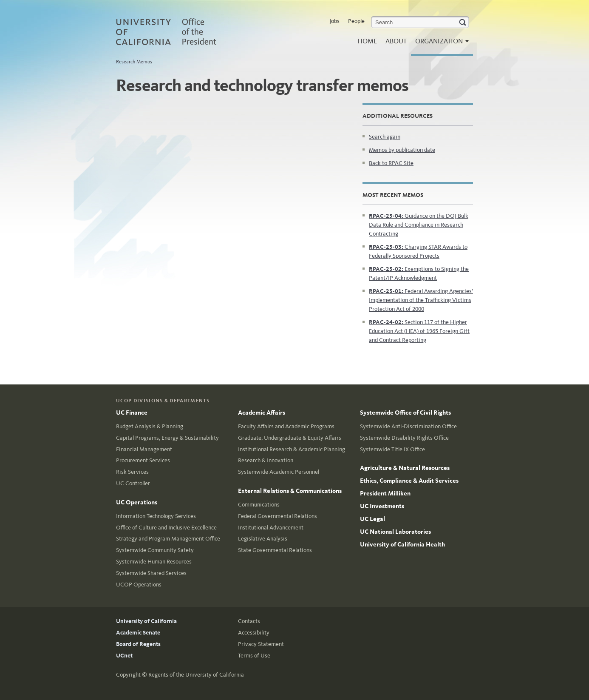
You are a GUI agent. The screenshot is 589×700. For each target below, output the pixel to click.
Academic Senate (138, 633)
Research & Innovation (266, 460)
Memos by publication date (402, 150)
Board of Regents (138, 644)
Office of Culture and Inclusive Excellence (166, 528)
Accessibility (254, 633)
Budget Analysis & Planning (150, 426)
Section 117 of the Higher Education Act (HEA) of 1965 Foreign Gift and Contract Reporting (419, 331)
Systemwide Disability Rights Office (404, 438)
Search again (385, 137)
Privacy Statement (261, 644)
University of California (146, 621)
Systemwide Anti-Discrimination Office (408, 426)
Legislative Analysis (263, 539)
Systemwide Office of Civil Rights (405, 413)
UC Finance (132, 413)
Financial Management (144, 449)
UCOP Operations (139, 585)
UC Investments (382, 506)
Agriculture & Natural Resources (405, 468)
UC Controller (133, 483)
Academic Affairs (262, 413)
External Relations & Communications (290, 491)
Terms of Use (254, 656)
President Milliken (385, 493)
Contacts (249, 621)
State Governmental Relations (275, 550)
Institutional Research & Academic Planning (292, 449)
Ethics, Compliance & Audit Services (409, 481)
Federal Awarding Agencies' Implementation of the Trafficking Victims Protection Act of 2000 (421, 300)
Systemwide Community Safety (155, 550)
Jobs (334, 21)
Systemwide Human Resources (154, 562)
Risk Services (132, 472)
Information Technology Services (156, 516)
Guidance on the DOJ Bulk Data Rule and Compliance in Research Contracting (419, 225)
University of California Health (402, 544)
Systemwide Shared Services (151, 573)
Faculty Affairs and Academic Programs (286, 426)
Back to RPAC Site (391, 163)
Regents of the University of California (196, 675)
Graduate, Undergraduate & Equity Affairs (290, 438)
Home (367, 41)
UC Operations (137, 502)
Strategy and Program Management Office (168, 539)
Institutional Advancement (271, 528)
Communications (259, 505)
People (356, 21)
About (396, 41)
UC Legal (372, 519)
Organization (440, 44)
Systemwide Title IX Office (392, 449)
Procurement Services (143, 460)
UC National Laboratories (395, 532)
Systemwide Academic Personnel (279, 472)
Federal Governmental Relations (278, 516)
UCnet (124, 656)
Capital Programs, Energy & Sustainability (167, 438)
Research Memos (134, 62)
